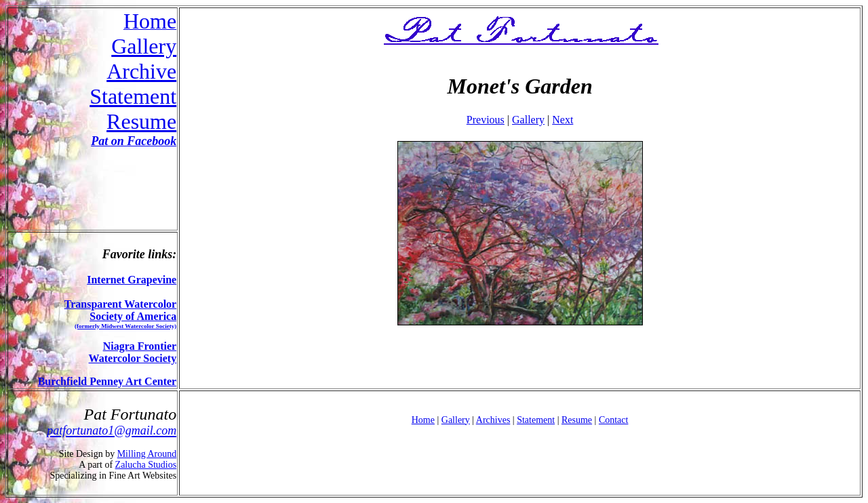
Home (423, 420)
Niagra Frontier (140, 346)
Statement (133, 96)
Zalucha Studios (146, 465)
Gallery (144, 46)
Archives (493, 420)
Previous (486, 120)
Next (563, 120)
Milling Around (147, 454)
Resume (141, 121)
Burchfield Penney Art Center (107, 381)
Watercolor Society (133, 358)
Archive (141, 71)
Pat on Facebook (134, 141)
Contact (614, 420)
